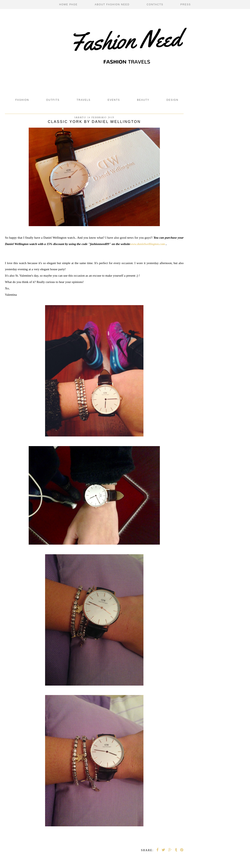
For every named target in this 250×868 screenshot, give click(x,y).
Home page (68, 5)
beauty (143, 100)
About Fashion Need (112, 5)
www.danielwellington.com (148, 244)
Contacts (155, 5)
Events (114, 100)
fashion (22, 100)
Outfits (53, 100)
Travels (84, 100)
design (172, 100)
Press (186, 5)
